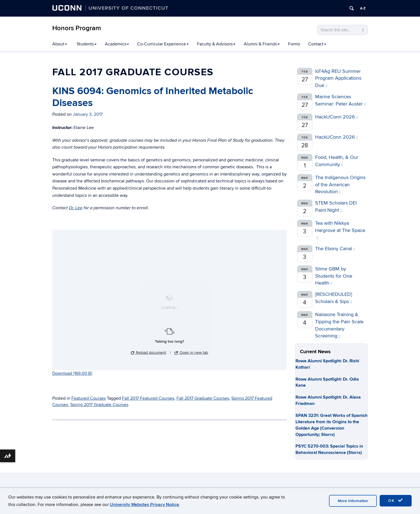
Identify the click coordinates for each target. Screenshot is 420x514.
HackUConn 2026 (337, 117)
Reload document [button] (148, 352)
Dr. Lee (76, 208)
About (60, 44)
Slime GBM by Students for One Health (334, 276)
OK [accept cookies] (396, 500)
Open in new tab (191, 352)
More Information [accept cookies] (353, 501)
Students (87, 44)
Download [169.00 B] (72, 373)
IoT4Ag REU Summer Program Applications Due (338, 78)
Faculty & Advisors (216, 44)
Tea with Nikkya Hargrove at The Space (340, 230)
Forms (294, 44)
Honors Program (77, 28)
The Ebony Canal (335, 249)
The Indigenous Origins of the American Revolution (340, 185)
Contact (317, 44)
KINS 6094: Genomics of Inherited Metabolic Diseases (153, 97)
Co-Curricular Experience (163, 44)
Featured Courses (89, 398)
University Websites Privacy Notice (144, 505)
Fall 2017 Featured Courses (148, 398)
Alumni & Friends (262, 44)
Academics (117, 44)
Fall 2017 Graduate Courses (203, 398)
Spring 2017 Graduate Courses (99, 405)
